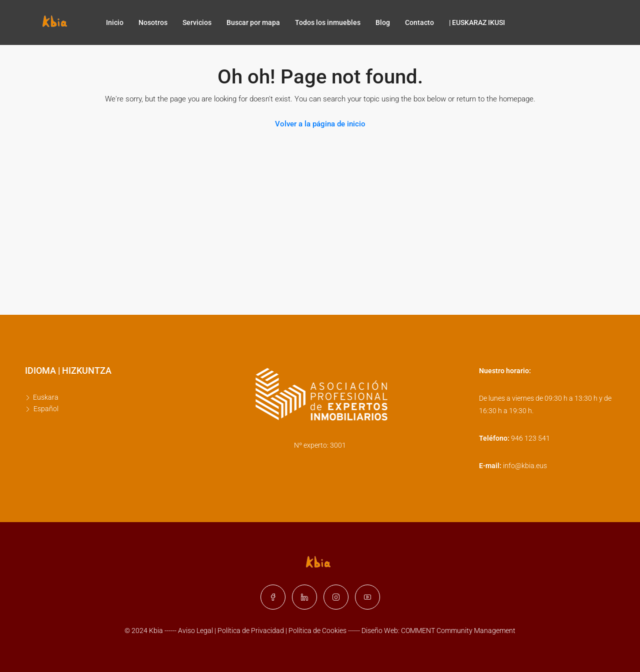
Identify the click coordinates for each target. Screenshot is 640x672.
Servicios (197, 22)
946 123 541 (530, 438)
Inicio (115, 22)
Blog (383, 22)
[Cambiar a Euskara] (44, 397)
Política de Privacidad (251, 631)
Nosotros (153, 22)
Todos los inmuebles (328, 22)
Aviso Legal (195, 631)
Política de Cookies (317, 631)
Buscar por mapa (253, 22)
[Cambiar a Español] (44, 409)
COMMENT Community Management (458, 631)
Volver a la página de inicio (320, 124)
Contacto (419, 22)
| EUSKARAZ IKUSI (477, 22)
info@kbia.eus (525, 466)
